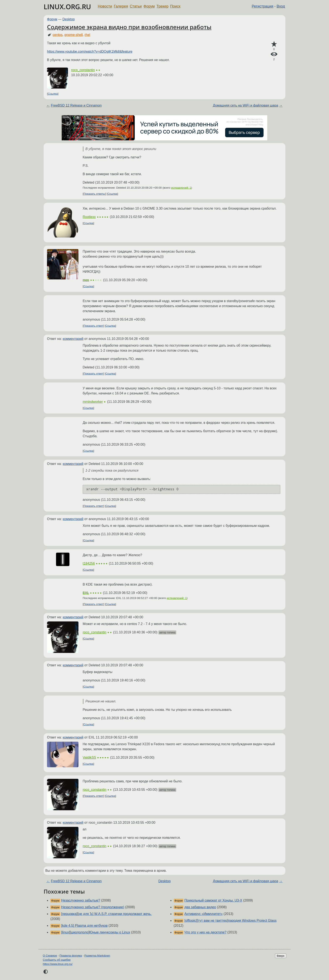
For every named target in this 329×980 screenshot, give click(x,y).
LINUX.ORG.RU (67, 7)
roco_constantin (83, 70)
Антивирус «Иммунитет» (204, 914)
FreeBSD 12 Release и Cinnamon (76, 105)
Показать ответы (94, 194)
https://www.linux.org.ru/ (58, 964)
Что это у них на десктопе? (205, 932)
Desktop (69, 19)
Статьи (136, 6)
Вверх (281, 956)
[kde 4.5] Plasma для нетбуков (84, 926)
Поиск (175, 6)
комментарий (73, 339)
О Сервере (50, 956)
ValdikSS (89, 758)
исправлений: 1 (181, 188)
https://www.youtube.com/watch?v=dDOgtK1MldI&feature (90, 52)
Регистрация (263, 6)
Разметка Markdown (97, 956)
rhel (87, 35)
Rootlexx (89, 217)
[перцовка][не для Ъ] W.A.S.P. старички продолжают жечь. (106, 914)
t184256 (89, 563)
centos (58, 35)
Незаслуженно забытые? (81, 900)
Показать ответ (93, 326)
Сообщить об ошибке (57, 960)
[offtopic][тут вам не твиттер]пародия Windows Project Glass (230, 921)
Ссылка (53, 94)
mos (86, 280)
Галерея (121, 6)
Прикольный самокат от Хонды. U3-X (213, 900)
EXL (86, 593)
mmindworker (93, 402)
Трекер (163, 6)
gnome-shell (74, 35)
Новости (105, 6)
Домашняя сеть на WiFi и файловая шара (246, 105)
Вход (281, 6)
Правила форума (71, 956)
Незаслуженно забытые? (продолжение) (93, 907)
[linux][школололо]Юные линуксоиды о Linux (96, 932)
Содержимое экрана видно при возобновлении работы (129, 27)
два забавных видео (200, 907)
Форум (149, 6)
